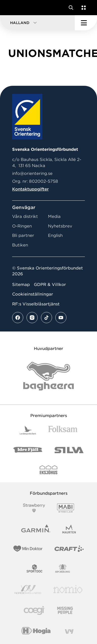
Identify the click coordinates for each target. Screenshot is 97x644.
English (55, 235)
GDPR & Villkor (50, 285)
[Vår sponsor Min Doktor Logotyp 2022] (28, 549)
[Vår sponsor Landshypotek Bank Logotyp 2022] (28, 430)
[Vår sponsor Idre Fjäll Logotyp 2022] (28, 450)
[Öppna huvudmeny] (86, 23)
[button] (37, 23)
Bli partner (23, 235)
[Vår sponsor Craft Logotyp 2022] (69, 549)
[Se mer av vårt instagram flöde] (32, 318)
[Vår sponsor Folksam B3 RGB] (63, 430)
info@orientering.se (32, 173)
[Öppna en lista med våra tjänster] (83, 8)
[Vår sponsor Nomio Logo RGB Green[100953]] (68, 589)
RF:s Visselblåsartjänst (36, 304)
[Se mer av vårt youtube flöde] (61, 318)
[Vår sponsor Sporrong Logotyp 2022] (63, 568)
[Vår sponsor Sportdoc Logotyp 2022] (35, 568)
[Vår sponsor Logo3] (34, 610)
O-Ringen (22, 226)
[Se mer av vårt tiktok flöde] (46, 318)
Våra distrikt (25, 216)
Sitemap (21, 285)
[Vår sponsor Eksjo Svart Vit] (49, 470)
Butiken (20, 245)
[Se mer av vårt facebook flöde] (18, 318)
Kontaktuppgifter (30, 189)
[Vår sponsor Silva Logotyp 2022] (69, 450)
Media (54, 216)
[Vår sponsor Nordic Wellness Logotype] (28, 589)
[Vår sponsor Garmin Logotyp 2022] (36, 529)
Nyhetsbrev (60, 226)
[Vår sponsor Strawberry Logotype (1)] (34, 508)
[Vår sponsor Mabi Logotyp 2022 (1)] (66, 508)
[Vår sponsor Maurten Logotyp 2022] (69, 529)
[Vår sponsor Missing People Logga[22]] (65, 610)
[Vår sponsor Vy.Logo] (69, 631)
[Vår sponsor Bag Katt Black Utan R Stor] (48, 376)
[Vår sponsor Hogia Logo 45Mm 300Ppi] (36, 631)
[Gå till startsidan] (13, 8)
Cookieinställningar (33, 294)
